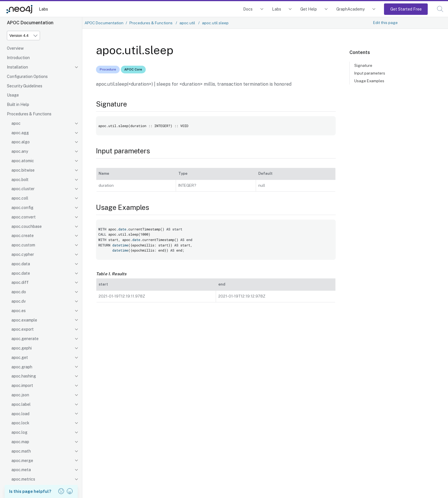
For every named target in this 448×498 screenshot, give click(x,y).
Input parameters (370, 73)
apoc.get (20, 358)
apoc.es (19, 311)
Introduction (18, 58)
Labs (43, 9)
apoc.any (20, 151)
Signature (363, 65)
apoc (16, 123)
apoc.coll (20, 198)
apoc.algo (21, 142)
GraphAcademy (351, 9)
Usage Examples (369, 81)
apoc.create (23, 236)
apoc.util (188, 23)
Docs (248, 9)
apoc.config (22, 208)
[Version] (23, 36)
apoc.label (21, 404)
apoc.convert (24, 217)
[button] (440, 9)
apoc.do (19, 292)
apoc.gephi (22, 348)
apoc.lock (20, 423)
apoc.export (23, 329)
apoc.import (22, 385)
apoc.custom (23, 245)
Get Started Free (406, 9)
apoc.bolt (20, 180)
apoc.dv (19, 301)
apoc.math (21, 451)
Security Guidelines (25, 86)
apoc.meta (21, 470)
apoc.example (24, 320)
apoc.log (19, 432)
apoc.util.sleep (215, 23)
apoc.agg (20, 133)
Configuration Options (27, 77)
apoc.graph (22, 367)
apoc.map (20, 442)
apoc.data (21, 264)
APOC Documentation (104, 23)
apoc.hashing (24, 376)
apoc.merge (22, 461)
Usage (13, 95)
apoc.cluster (23, 189)
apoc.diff (20, 282)
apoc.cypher (23, 254)
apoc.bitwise (23, 170)
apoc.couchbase (27, 226)
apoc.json (20, 395)
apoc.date (21, 273)
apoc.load (20, 414)
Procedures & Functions (29, 114)
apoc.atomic (23, 161)
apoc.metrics (23, 479)
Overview (15, 48)
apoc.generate (25, 339)
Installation (17, 67)
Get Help (309, 9)
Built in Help (18, 105)
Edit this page (385, 23)
